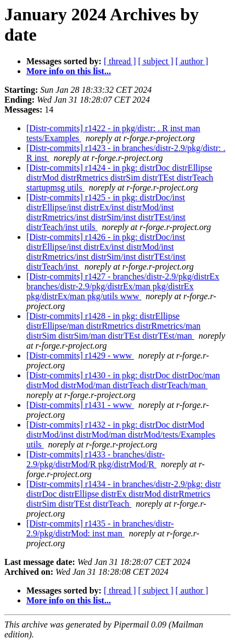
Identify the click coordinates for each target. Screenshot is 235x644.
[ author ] (192, 61)
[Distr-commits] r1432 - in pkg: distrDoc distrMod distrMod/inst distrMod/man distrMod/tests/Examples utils (121, 435)
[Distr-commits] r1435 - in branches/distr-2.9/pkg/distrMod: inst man (100, 528)
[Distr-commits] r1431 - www (80, 405)
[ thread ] (120, 61)
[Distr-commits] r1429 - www (80, 355)
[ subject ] (156, 61)
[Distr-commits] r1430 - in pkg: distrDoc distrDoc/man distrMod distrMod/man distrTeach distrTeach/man (123, 380)
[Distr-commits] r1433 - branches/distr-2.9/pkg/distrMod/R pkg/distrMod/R (96, 459)
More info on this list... (69, 71)
